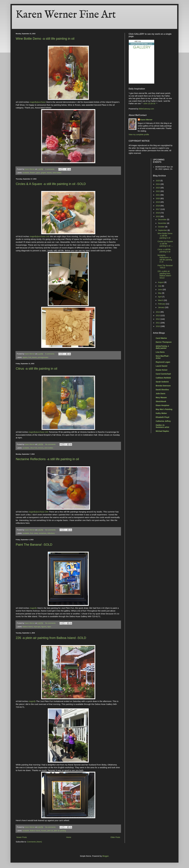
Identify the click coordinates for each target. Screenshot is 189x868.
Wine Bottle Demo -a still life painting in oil (45, 39)
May (160, 293)
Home (69, 837)
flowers (33, 173)
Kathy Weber (161, 413)
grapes (44, 173)
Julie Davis (161, 394)
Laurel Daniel (162, 366)
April (160, 297)
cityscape (37, 627)
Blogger (105, 856)
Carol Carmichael (163, 374)
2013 (158, 316)
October (162, 227)
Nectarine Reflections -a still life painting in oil (47, 459)
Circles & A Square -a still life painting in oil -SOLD (51, 184)
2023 (158, 188)
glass (38, 173)
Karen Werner (146, 120)
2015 (158, 216)
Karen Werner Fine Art (66, 15)
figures (44, 627)
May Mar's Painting (164, 409)
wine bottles (57, 173)
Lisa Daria (160, 352)
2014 (158, 312)
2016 (158, 213)
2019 (158, 202)
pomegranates (43, 357)
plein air (50, 831)
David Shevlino (162, 390)
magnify (33, 608)
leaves (49, 173)
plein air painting (60, 831)
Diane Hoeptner (163, 405)
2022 (158, 191)
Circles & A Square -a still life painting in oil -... (165, 244)
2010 (158, 326)
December (162, 219)
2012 (158, 319)
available (26, 173)
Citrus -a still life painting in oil (36, 369)
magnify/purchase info (40, 236)
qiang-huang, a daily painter (162, 347)
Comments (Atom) (35, 842)
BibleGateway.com (146, 109)
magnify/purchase (38, 102)
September (163, 230)
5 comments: (50, 354)
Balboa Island (28, 627)
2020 (158, 198)
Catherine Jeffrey (163, 421)
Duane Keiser (162, 370)
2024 (158, 184)
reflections (51, 533)
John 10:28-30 (149, 104)
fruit (30, 357)
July (160, 286)
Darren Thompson (164, 342)
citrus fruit (34, 448)
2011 (158, 323)
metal (36, 533)
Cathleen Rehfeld (163, 378)
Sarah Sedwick (162, 382)
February (162, 304)
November (162, 223)
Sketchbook (161, 401)
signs (49, 627)
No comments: (51, 444)
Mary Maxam (161, 397)
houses (44, 831)
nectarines (43, 533)
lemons (41, 448)
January (162, 307)
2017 (158, 209)
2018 (158, 206)
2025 (158, 181)
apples (25, 357)
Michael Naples (162, 431)
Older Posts (115, 837)
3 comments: (50, 169)
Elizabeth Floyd (163, 417)
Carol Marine (161, 338)
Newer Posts (22, 837)
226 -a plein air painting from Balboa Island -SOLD (51, 638)
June (160, 290)
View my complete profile (139, 135)
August (161, 282)
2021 (158, 195)
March (161, 300)
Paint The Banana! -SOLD (34, 545)
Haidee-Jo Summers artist (162, 426)
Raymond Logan (163, 362)
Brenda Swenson (163, 386)
